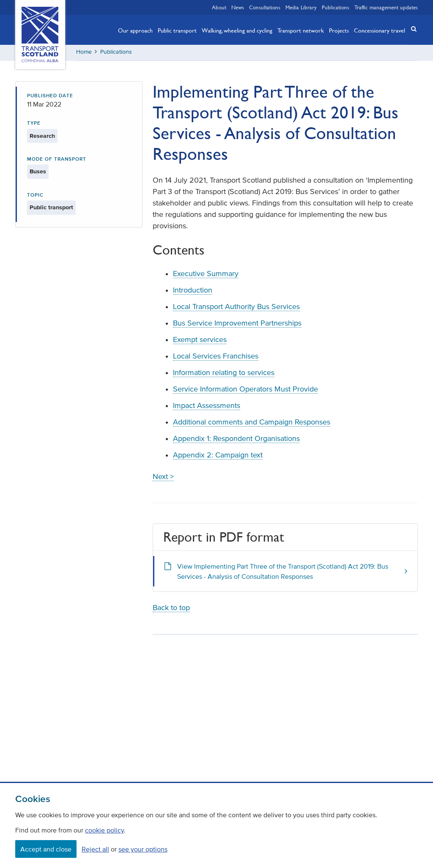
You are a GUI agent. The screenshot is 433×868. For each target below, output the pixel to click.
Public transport (177, 30)
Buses (38, 173)
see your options (143, 849)
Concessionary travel (380, 30)
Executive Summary (206, 275)
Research (42, 137)
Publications (336, 7)
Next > (163, 478)
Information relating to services (224, 374)
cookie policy (104, 830)
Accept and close (46, 849)
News (238, 7)
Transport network (301, 30)
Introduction (193, 291)
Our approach (135, 30)
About (219, 7)
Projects (339, 30)
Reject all (95, 849)
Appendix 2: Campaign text (218, 456)
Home (84, 53)
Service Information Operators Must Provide (245, 390)
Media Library (301, 7)
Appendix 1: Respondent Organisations (236, 440)
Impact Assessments (207, 407)
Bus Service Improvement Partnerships (237, 324)
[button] (411, 29)
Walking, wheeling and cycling (237, 30)
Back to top (171, 609)
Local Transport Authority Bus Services (236, 308)
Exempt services (200, 341)
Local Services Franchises (216, 357)
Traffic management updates (386, 7)
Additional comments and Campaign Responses (252, 423)
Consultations (265, 7)
